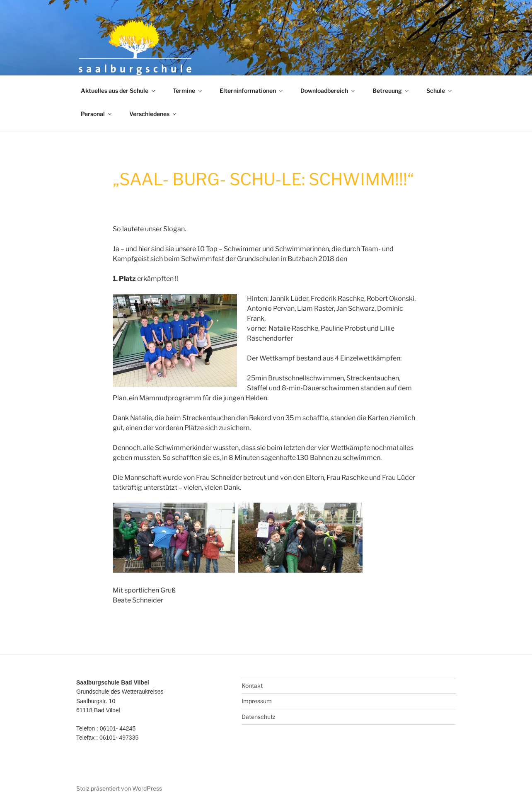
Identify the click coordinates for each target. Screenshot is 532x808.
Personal (97, 114)
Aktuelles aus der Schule (118, 91)
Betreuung (391, 91)
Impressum (257, 701)
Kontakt (252, 686)
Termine (188, 91)
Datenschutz (259, 717)
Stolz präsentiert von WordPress (119, 788)
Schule (440, 91)
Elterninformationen (252, 91)
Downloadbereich (328, 91)
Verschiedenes (153, 114)
